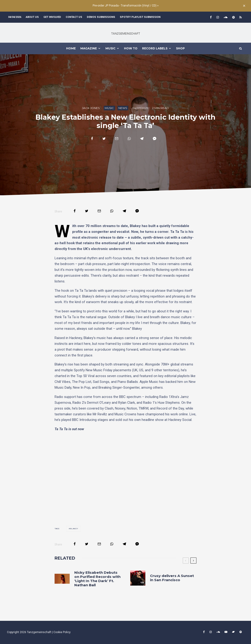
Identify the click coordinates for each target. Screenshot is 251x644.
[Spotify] (233, 17)
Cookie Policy (62, 632)
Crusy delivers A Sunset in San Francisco (172, 578)
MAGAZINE (89, 48)
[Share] (92, 139)
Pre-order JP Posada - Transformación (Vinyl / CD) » (126, 6)
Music (109, 108)
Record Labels (155, 48)
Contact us (74, 17)
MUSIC (110, 48)
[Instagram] (218, 17)
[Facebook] (211, 17)
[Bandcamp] (233, 632)
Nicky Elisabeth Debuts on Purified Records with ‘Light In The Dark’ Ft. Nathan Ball (97, 579)
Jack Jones (91, 108)
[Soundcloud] (226, 17)
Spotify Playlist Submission (140, 17)
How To (131, 48)
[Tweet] (104, 139)
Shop (180, 48)
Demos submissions (101, 17)
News (123, 108)
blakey (74, 529)
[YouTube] (226, 632)
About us (32, 17)
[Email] (117, 139)
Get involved (52, 17)
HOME (71, 48)
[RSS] (241, 17)
